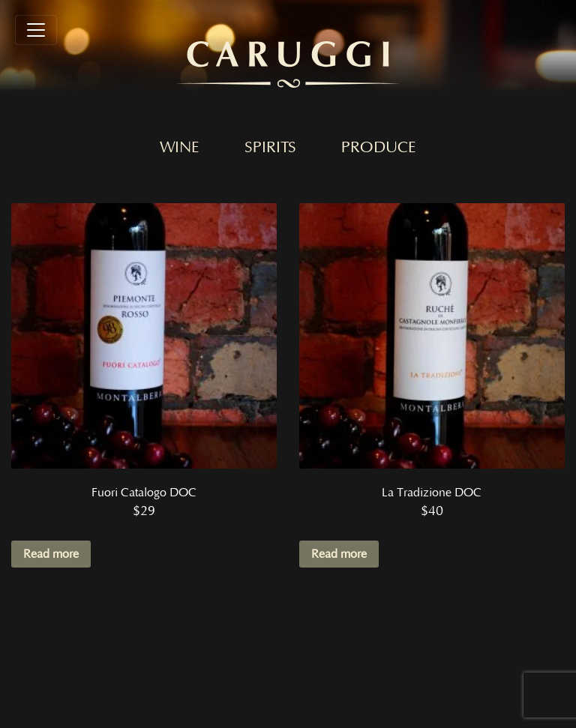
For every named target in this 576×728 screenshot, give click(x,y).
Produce (379, 148)
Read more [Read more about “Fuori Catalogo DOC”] (51, 554)
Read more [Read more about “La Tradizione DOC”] (339, 554)
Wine (180, 148)
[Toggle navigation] (36, 30)
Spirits (270, 148)
